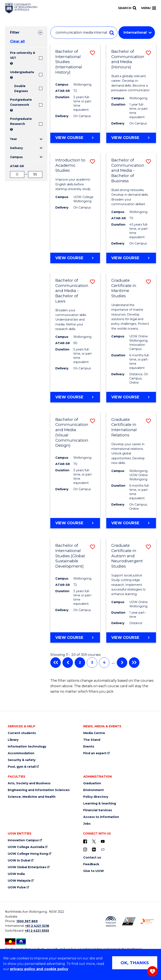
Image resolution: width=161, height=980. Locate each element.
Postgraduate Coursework (21, 102)
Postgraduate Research (21, 121)
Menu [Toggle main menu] (149, 8)
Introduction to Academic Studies (70, 165)
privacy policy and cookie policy (39, 969)
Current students (22, 733)
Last (134, 663)
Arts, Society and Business (29, 783)
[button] (92, 53)
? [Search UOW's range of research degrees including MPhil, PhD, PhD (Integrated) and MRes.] (11, 129)
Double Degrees (21, 88)
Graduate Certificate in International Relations (124, 427)
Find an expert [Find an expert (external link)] (95, 753)
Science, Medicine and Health (32, 797)
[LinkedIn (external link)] (94, 849)
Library (13, 740)
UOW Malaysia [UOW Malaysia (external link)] (19, 881)
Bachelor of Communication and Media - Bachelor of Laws (72, 291)
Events (89, 747)
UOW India (16, 874)
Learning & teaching (100, 804)
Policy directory (96, 797)
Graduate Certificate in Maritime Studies (124, 288)
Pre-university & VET (23, 55)
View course (69, 137)
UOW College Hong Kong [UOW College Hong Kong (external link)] (28, 854)
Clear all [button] (17, 41)
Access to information (101, 817)
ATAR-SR (17, 166)
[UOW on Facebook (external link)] (85, 841)
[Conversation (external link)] (103, 849)
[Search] (127, 8)
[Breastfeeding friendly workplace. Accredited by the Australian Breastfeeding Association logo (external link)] (147, 921)
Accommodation (21, 753)
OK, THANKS (135, 963)
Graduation (92, 783)
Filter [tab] (15, 32)
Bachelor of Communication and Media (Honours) (128, 59)
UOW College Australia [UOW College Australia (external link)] (26, 847)
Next (122, 663)
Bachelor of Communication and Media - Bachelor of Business (128, 170)
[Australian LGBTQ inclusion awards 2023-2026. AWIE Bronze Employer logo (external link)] (129, 921)
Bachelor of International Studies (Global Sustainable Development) (70, 556)
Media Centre (94, 733)
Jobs (87, 824)
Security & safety (22, 760)
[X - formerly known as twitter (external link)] (94, 841)
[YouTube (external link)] (103, 841)
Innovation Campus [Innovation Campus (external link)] (23, 840)
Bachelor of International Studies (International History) (69, 62)
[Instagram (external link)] (85, 849)
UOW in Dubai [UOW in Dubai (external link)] (19, 860)
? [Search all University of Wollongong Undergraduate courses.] (11, 77)
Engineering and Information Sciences (39, 790)
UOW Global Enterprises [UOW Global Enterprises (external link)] (27, 867)
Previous (68, 663)
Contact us (92, 858)
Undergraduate (22, 72)
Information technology (27, 747)
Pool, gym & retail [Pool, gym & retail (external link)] (22, 767)
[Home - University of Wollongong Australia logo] (21, 8)
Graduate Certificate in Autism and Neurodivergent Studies (127, 556)
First (56, 663)
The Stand (92, 740)
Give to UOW (93, 871)
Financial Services (98, 810)
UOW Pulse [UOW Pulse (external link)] (17, 887)
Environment (93, 790)
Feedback (91, 864)
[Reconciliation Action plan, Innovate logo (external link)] (111, 921)
